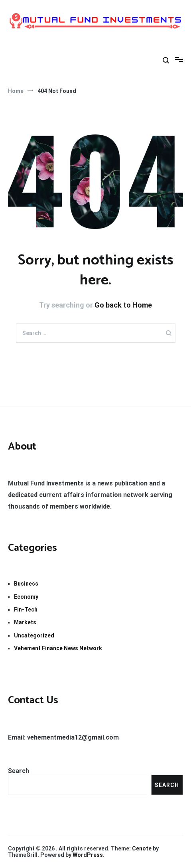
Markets (25, 622)
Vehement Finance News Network (58, 648)
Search (19, 771)
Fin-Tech (26, 610)
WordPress (88, 855)
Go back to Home (123, 305)
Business (26, 584)
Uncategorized (34, 635)
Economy (26, 597)
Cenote (142, 848)
